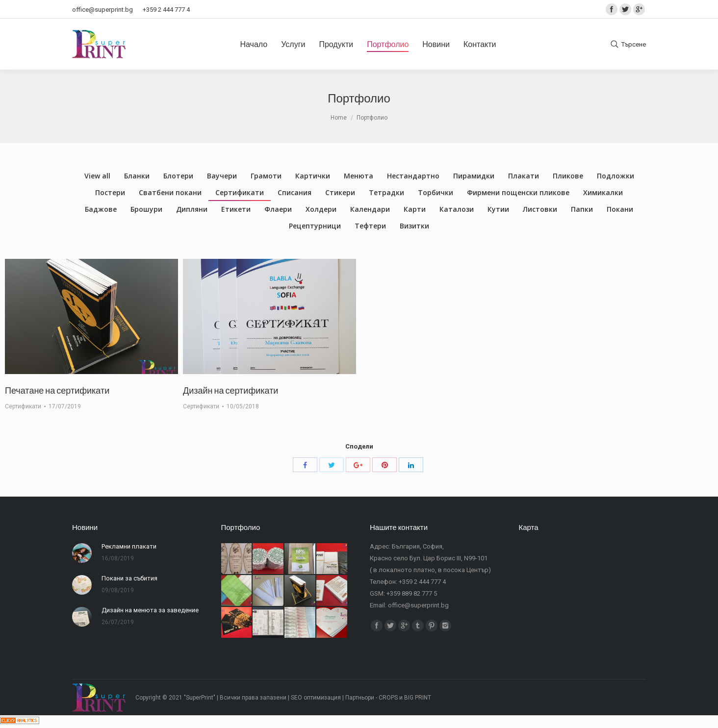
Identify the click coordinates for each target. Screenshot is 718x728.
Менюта (359, 176)
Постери (110, 192)
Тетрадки (386, 192)
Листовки (540, 209)
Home (339, 118)
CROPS (388, 698)
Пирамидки (474, 176)
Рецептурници (315, 226)
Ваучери (222, 176)
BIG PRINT (418, 698)
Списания (295, 192)
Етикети (236, 209)
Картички (313, 176)
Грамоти (266, 176)
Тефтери (370, 226)
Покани (620, 209)
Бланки (137, 176)
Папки (582, 209)
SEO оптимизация (316, 698)
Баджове (101, 209)
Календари (370, 209)
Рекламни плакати (129, 546)
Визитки (414, 226)
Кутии (498, 209)
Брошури (146, 209)
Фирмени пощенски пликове (518, 192)
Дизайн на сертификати (231, 390)
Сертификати (240, 192)
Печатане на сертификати (57, 390)
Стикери (340, 192)
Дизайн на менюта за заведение (150, 610)
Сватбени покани (170, 192)
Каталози (457, 209)
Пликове (568, 176)
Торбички (436, 192)
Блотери (178, 176)
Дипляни (192, 209)
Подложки (615, 176)
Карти (415, 209)
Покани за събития (129, 578)
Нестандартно (413, 176)
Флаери (278, 209)
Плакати (524, 176)
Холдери (321, 209)
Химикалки (603, 192)
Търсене (634, 44)
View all (97, 176)
